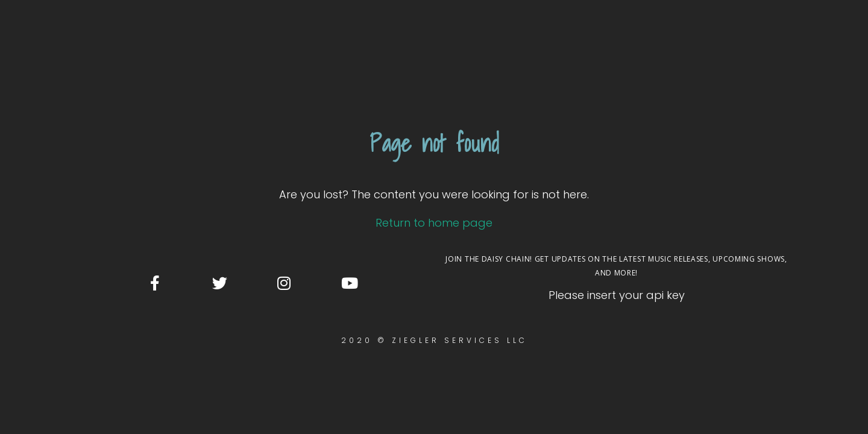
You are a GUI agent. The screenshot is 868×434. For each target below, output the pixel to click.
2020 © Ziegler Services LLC (434, 228)
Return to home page (434, 111)
